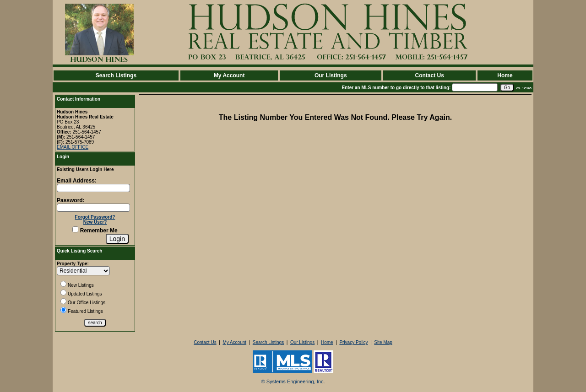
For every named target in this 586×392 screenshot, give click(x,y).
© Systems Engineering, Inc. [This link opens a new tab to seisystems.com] (293, 381)
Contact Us (429, 75)
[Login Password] (93, 208)
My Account (229, 75)
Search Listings (116, 75)
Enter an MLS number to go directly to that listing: (396, 88)
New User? (95, 222)
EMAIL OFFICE (73, 147)
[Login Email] (93, 188)
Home (505, 75)
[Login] (117, 239)
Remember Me (95, 231)
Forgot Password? (95, 217)
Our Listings (331, 75)
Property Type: (73, 264)
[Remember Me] (75, 229)
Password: (71, 200)
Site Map (383, 342)
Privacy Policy (353, 342)
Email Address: (77, 181)
